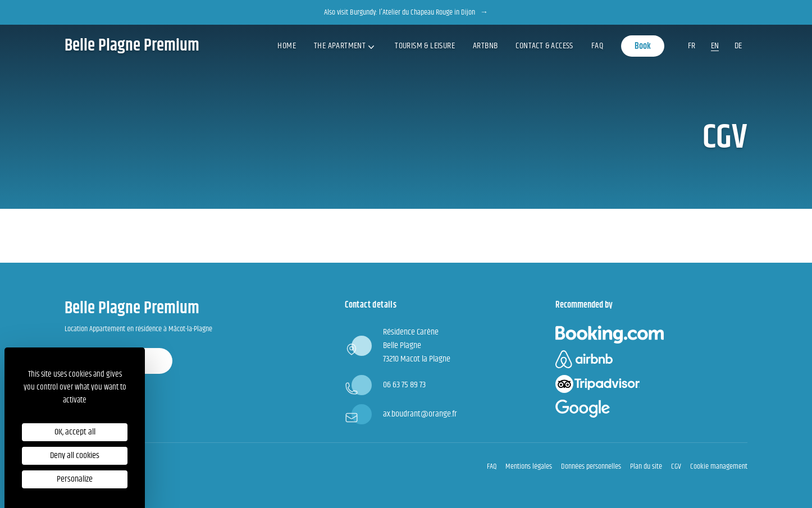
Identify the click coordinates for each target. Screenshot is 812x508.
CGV (676, 466)
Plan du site (646, 466)
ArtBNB (485, 46)
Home (287, 46)
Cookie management (719, 466)
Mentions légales (529, 466)
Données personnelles (591, 466)
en (715, 46)
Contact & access (544, 46)
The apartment (345, 46)
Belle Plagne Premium (132, 46)
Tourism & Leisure (425, 46)
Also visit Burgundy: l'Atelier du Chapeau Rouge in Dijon (406, 12)
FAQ (597, 46)
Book (643, 46)
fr (692, 46)
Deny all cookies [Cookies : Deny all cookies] (75, 456)
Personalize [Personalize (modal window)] (75, 479)
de (738, 46)
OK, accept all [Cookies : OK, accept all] (75, 432)
